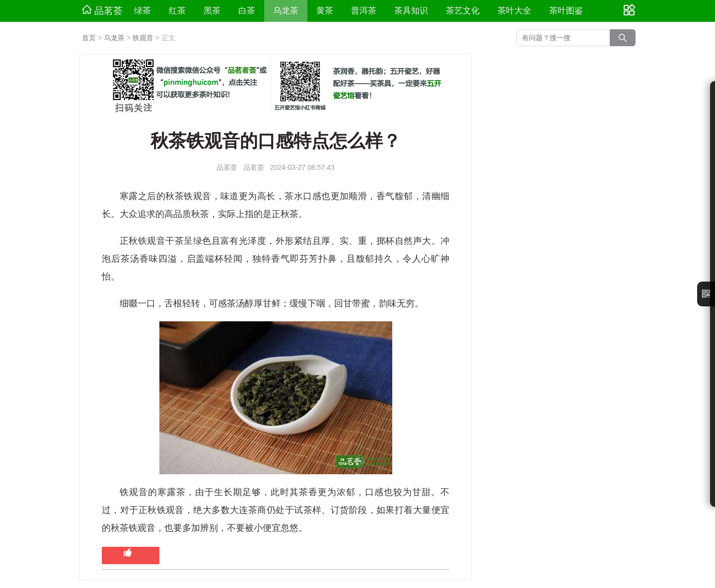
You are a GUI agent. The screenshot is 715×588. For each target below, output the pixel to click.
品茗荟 (102, 10)
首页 (89, 38)
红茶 (177, 11)
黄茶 (325, 11)
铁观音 (143, 38)
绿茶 (143, 11)
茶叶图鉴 (566, 11)
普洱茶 (364, 11)
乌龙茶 (286, 11)
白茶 (247, 11)
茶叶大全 (514, 11)
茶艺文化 (463, 11)
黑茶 (212, 11)
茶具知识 (411, 11)
